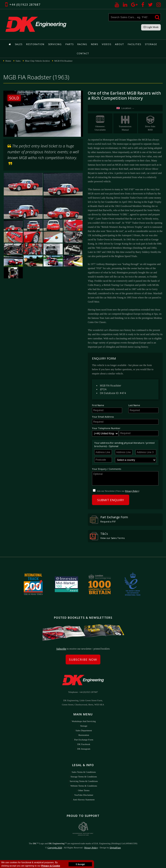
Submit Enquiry (111, 500)
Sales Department (84, 730)
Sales (19, 44)
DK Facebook (84, 744)
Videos (107, 44)
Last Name (134, 405)
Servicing (55, 44)
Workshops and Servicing (84, 721)
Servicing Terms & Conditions (84, 781)
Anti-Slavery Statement (84, 800)
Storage (151, 44)
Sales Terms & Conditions (84, 772)
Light (151, 27)
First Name (98, 405)
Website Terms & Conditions (84, 786)
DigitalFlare (115, 848)
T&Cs (107, 536)
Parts (70, 44)
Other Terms (84, 790)
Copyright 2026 (55, 848)
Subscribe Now (83, 659)
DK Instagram (84, 749)
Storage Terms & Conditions (84, 777)
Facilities (134, 44)
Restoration (35, 44)
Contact (83, 53)
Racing (82, 44)
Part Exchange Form (109, 520)
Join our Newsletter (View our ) (118, 491)
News (94, 44)
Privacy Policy (132, 491)
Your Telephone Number (106, 428)
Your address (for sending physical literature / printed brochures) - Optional (124, 444)
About (119, 44)
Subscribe (61, 649)
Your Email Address (103, 417)
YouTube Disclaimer (84, 795)
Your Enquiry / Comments (107, 469)
